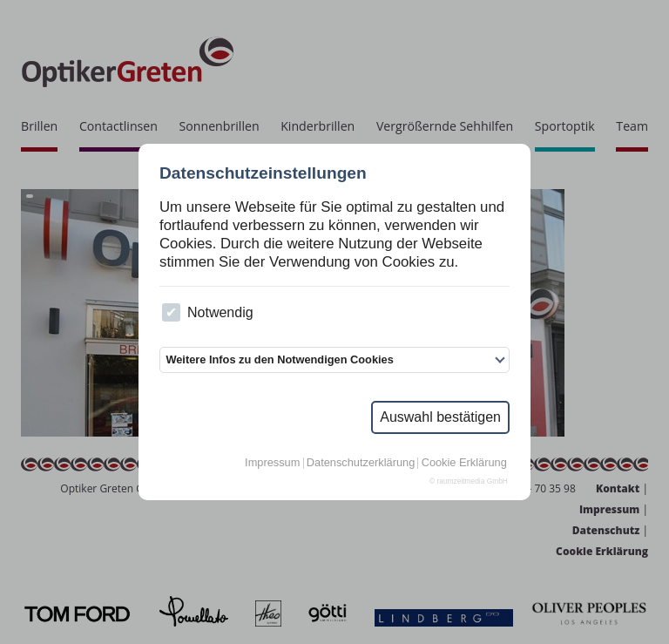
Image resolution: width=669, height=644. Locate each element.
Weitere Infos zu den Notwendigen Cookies (279, 359)
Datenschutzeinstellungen (263, 173)
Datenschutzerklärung (361, 463)
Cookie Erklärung (464, 463)
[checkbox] (171, 312)
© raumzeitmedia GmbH (469, 481)
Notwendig (207, 312)
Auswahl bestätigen (440, 417)
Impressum (272, 463)
